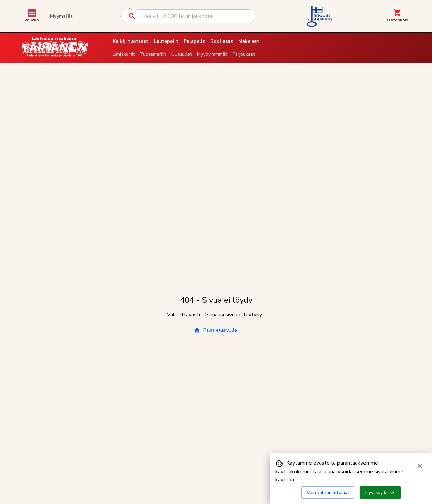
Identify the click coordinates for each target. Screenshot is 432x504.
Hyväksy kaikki (380, 492)
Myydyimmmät (212, 54)
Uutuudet (182, 54)
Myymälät (61, 16)
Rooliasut (222, 41)
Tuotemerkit (153, 54)
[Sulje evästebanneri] (420, 466)
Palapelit (194, 41)
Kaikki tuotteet (131, 41)
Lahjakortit (124, 54)
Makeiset (249, 41)
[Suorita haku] (132, 16)
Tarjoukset (244, 54)
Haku (130, 9)
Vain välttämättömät (328, 492)
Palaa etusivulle (215, 330)
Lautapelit (166, 41)
